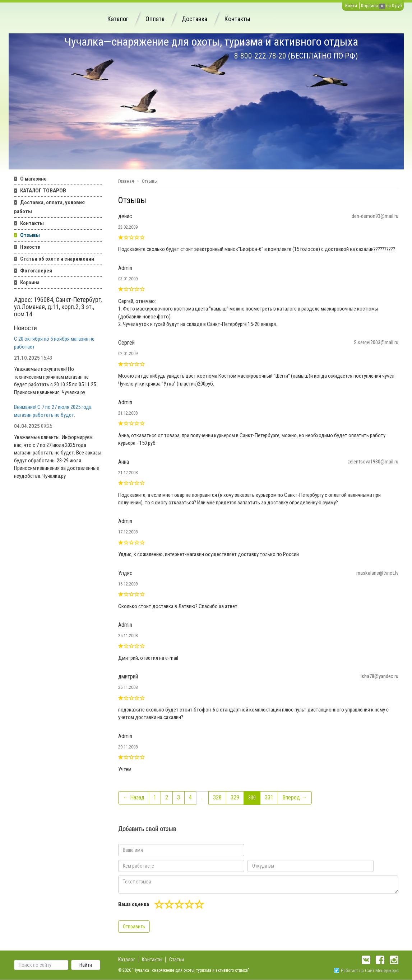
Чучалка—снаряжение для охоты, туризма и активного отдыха (211, 42)
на (388, 6)
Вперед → (295, 797)
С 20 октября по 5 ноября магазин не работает (54, 343)
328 (217, 797)
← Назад (134, 797)
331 (269, 797)
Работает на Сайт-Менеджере (366, 970)
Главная (126, 181)
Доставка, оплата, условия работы (49, 207)
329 (235, 797)
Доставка (195, 19)
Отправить (134, 927)
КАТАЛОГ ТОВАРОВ (43, 191)
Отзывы (30, 235)
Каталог (118, 19)
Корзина (369, 6)
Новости (30, 247)
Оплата (155, 19)
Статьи (177, 960)
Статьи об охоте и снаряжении (57, 259)
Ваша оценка (134, 904)
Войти (351, 6)
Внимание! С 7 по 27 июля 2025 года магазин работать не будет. (53, 411)
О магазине (33, 179)
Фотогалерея (36, 271)
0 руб (397, 6)
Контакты (237, 19)
